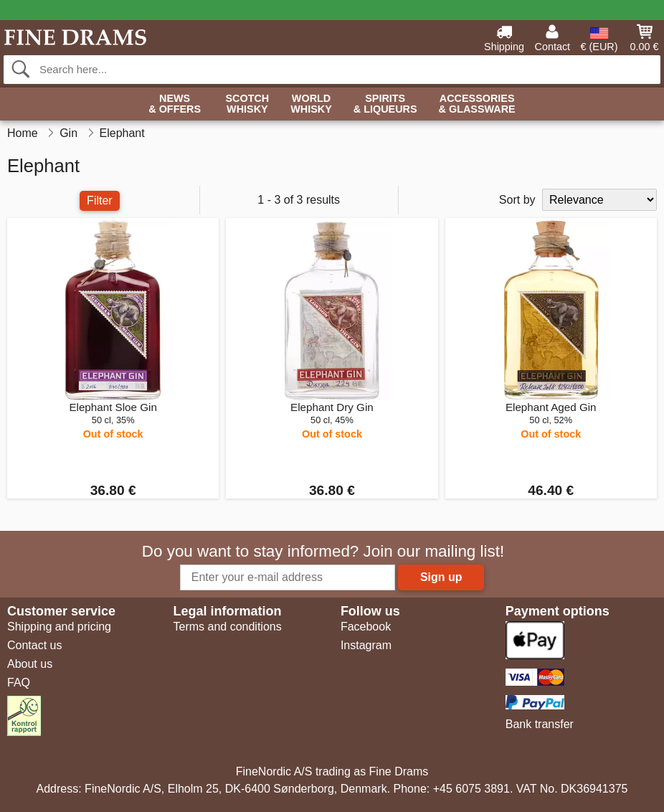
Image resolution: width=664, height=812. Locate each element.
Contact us (34, 645)
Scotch (247, 104)
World (311, 104)
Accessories (477, 104)
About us (30, 664)
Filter (100, 200)
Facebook (366, 627)
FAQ (19, 683)
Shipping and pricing (59, 627)
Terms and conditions (227, 627)
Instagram (366, 645)
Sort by (517, 200)
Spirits (385, 104)
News (175, 104)
